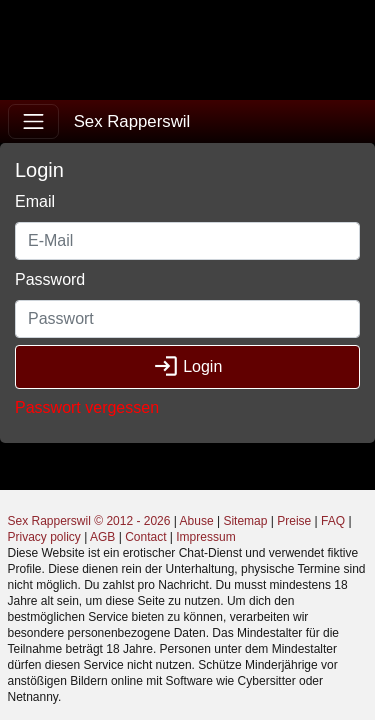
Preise (294, 521)
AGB (102, 537)
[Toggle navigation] (33, 121)
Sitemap (245, 521)
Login (188, 366)
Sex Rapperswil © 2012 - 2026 (89, 521)
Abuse (197, 521)
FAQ (333, 521)
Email (35, 201)
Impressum (205, 537)
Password (50, 279)
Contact (145, 537)
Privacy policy (44, 537)
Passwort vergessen (87, 407)
